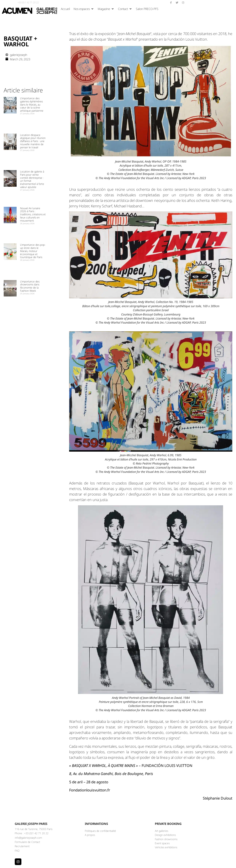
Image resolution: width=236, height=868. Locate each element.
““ (134, 34)
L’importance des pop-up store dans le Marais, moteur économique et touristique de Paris (33, 251)
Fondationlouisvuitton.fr (90, 790)
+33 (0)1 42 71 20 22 (36, 833)
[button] (84, 9)
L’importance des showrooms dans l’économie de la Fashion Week (30, 286)
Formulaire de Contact (27, 842)
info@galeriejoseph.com (28, 838)
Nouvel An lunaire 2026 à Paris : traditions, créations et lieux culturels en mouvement (33, 214)
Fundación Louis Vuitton (187, 39)
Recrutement (22, 846)
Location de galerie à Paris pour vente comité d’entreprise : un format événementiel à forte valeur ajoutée (32, 179)
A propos (90, 835)
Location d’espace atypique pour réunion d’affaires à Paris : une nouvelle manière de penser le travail (33, 141)
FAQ (17, 851)
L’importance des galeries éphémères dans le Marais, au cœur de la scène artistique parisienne (32, 104)
